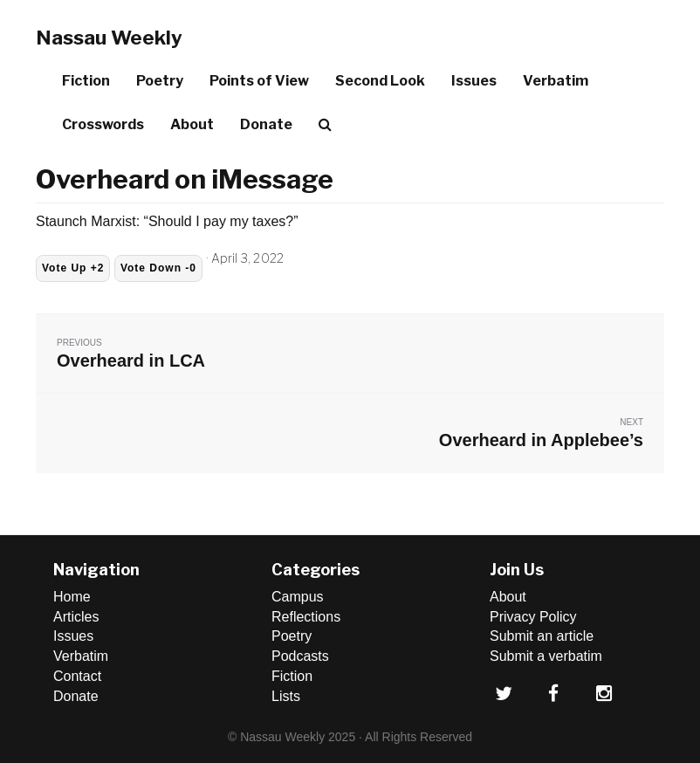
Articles (76, 617)
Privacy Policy (533, 617)
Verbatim (556, 81)
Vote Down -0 (158, 268)
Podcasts (300, 656)
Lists (286, 696)
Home (72, 597)
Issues (474, 81)
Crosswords (103, 124)
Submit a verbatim (546, 656)
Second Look (380, 81)
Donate (266, 124)
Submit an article (542, 636)
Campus (298, 597)
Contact (77, 676)
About (192, 124)
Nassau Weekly (109, 38)
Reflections (306, 617)
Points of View (259, 81)
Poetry (160, 81)
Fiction (86, 81)
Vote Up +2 (73, 268)
